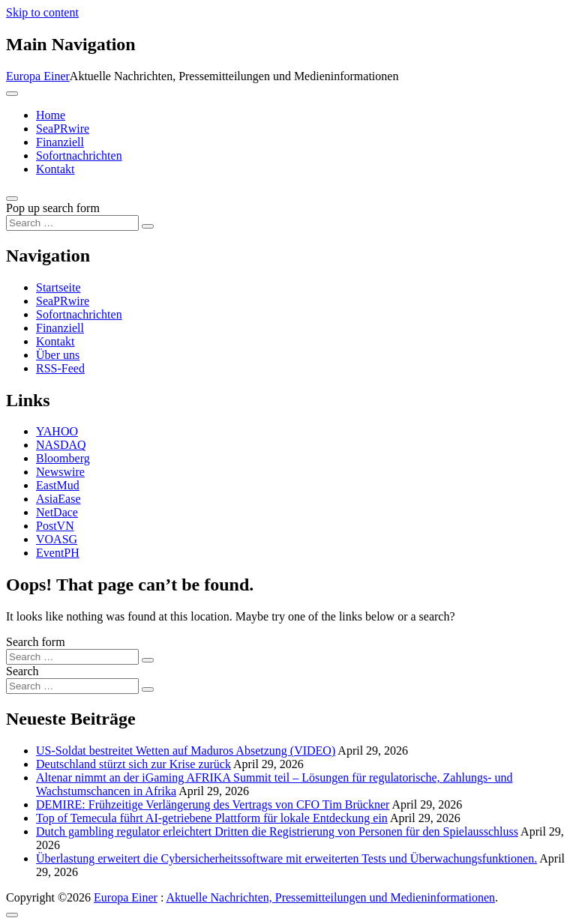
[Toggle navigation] (12, 94)
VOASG (57, 539)
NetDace (57, 512)
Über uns (58, 355)
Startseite (58, 287)
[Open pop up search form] (12, 199)
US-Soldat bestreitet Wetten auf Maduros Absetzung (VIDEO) (186, 751)
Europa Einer (38, 76)
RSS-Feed (60, 368)
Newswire (60, 472)
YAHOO (57, 431)
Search (22, 671)
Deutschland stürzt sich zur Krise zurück (133, 764)
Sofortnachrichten (79, 155)
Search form (36, 642)
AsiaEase (58, 499)
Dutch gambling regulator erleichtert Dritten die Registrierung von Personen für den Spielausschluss (277, 831)
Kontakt (55, 169)
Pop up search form (53, 208)
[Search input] (72, 223)
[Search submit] (148, 226)
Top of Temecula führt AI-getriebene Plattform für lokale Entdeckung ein (212, 818)
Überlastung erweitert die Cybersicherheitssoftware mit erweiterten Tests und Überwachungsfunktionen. (286, 858)
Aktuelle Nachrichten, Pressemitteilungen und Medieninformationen (330, 897)
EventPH (58, 553)
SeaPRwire (63, 129)
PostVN (55, 526)
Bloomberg (63, 458)
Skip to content (42, 12)
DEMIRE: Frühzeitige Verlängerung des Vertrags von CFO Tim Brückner (213, 804)
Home (51, 115)
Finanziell (60, 142)
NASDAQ (61, 445)
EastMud (58, 485)
